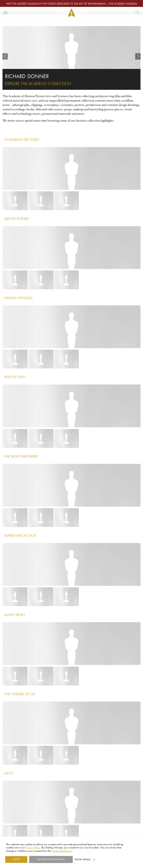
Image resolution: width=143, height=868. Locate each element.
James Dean (15, 614)
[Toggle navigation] (5, 12)
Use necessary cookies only (51, 859)
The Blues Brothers (21, 456)
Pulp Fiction (15, 377)
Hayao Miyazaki (18, 298)
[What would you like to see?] (138, 12)
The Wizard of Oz (20, 694)
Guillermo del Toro (22, 139)
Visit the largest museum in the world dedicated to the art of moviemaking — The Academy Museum (71, 4)
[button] (5, 56)
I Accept (16, 859)
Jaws (9, 773)
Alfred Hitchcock (20, 535)
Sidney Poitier (16, 218)
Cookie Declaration (62, 851)
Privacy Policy (33, 848)
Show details (82, 859)
